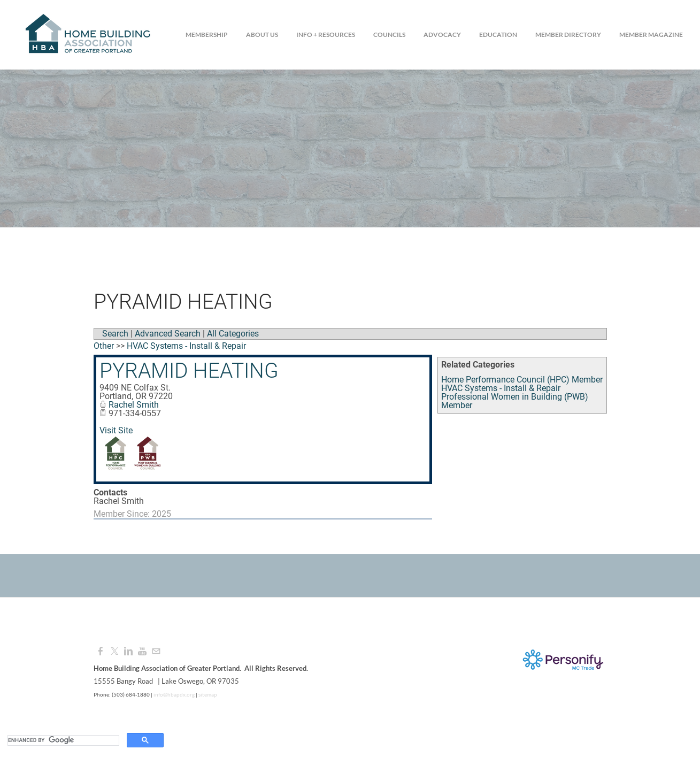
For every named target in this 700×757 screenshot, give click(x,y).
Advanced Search (168, 334)
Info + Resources (326, 35)
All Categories (233, 334)
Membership (207, 35)
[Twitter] (114, 651)
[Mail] (156, 651)
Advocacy (442, 35)
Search (115, 334)
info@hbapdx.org (174, 694)
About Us (262, 35)
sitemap (208, 694)
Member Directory (568, 35)
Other (104, 346)
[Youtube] (142, 651)
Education (498, 35)
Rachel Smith (134, 405)
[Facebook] (101, 651)
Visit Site (116, 430)
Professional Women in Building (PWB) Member (515, 401)
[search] (62, 740)
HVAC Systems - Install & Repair (501, 388)
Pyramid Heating (189, 371)
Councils (389, 35)
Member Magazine (651, 35)
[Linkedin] (128, 651)
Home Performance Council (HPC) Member (522, 380)
